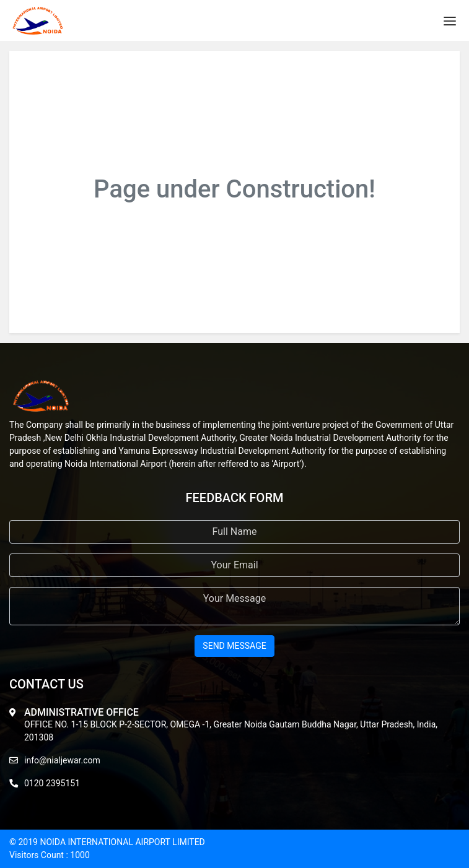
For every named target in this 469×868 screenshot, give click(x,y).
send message (234, 646)
